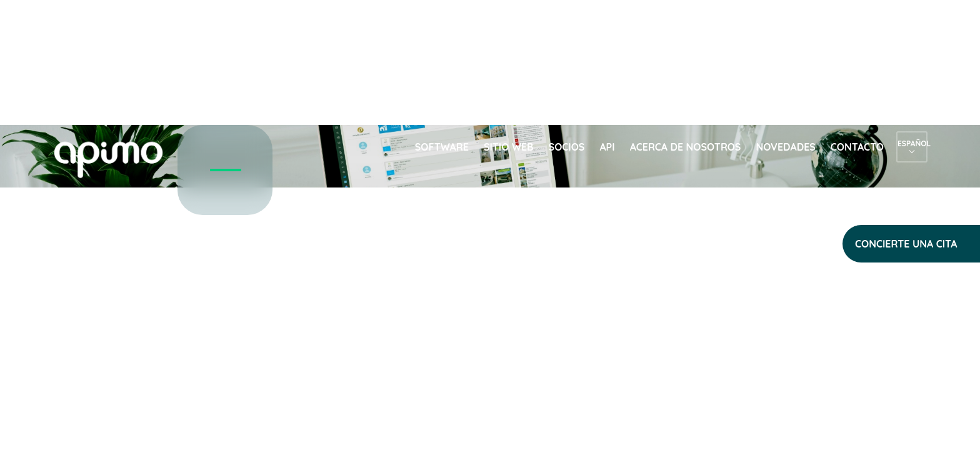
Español (912, 143)
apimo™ (115, 158)
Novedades (785, 147)
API (607, 147)
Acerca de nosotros (686, 147)
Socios (567, 147)
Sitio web (509, 147)
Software (442, 147)
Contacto (857, 147)
